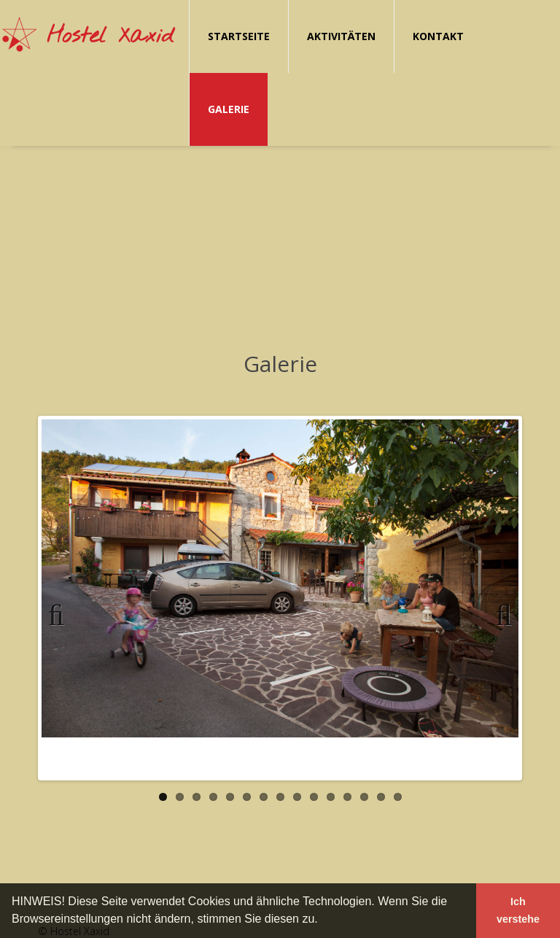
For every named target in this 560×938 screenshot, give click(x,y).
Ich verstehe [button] (518, 910)
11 (331, 797)
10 (314, 797)
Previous (63, 613)
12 (347, 797)
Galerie (229, 109)
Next (497, 613)
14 (381, 797)
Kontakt (438, 36)
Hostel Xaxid (110, 36)
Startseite (239, 36)
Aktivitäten (341, 36)
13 (364, 797)
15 (398, 797)
